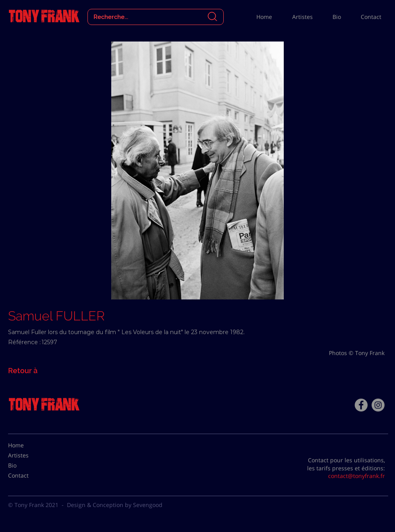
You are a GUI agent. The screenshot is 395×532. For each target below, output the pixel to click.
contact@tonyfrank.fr (357, 476)
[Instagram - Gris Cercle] (378, 405)
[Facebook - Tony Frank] (361, 405)
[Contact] (28, 476)
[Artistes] (28, 455)
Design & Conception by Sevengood (115, 505)
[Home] (28, 445)
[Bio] (28, 465)
